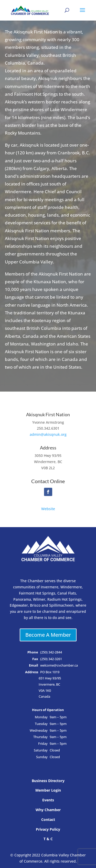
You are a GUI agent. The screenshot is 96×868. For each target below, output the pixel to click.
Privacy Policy (48, 829)
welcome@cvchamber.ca (59, 665)
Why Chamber (48, 810)
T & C (48, 839)
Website (48, 509)
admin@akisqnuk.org (48, 434)
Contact (48, 820)
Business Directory (48, 781)
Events (48, 800)
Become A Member (48, 635)
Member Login (48, 790)
